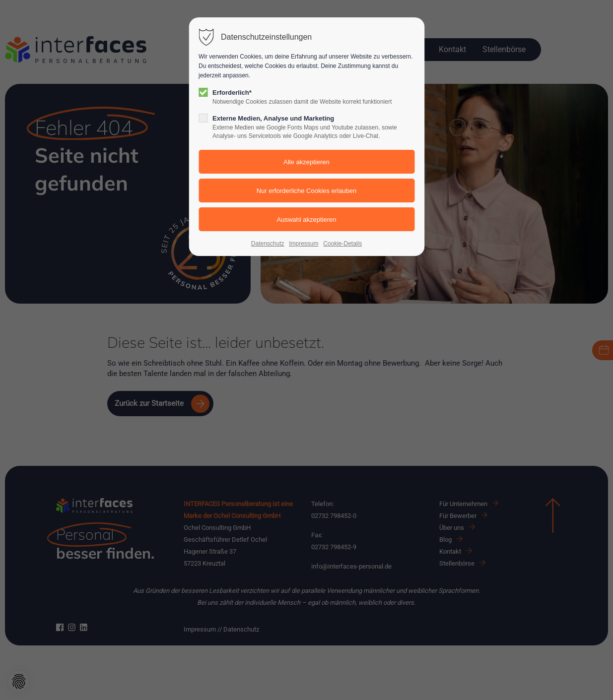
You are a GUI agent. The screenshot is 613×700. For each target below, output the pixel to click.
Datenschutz (268, 244)
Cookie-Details (342, 244)
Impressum (304, 244)
